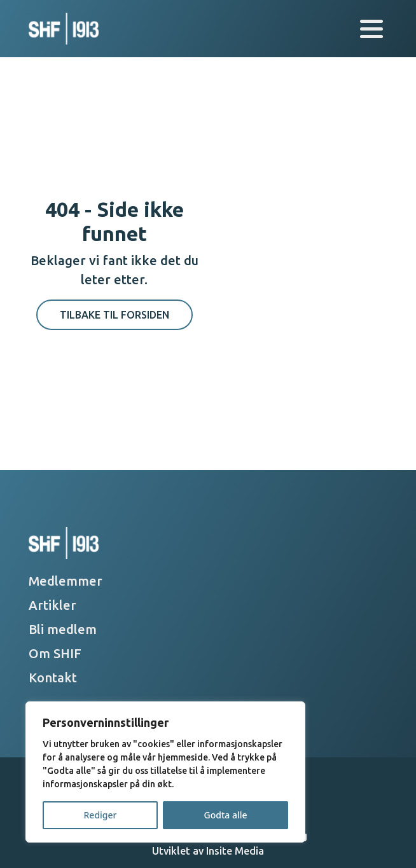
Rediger (101, 815)
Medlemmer (66, 581)
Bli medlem (63, 629)
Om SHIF (55, 653)
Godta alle (225, 815)
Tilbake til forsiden (114, 315)
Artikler (52, 605)
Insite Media (235, 851)
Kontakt (53, 678)
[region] (165, 772)
